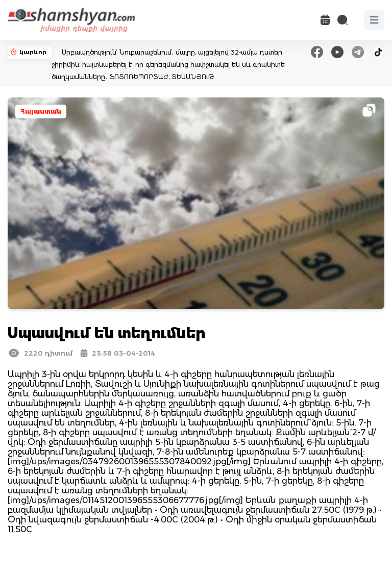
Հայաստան (41, 111)
